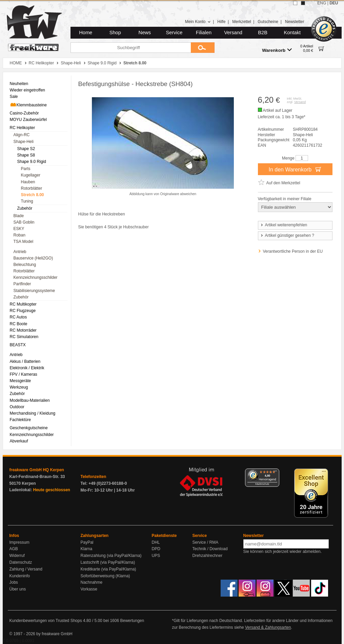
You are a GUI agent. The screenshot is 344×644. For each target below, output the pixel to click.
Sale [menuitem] (14, 97)
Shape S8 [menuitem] (26, 155)
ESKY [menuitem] (19, 229)
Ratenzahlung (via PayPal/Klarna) (111, 556)
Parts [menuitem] (26, 169)
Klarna (87, 549)
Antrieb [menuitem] (20, 252)
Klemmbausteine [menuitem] (28, 105)
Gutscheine (268, 22)
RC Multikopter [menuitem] (23, 304)
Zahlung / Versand (26, 569)
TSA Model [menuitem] (24, 242)
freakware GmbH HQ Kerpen (37, 470)
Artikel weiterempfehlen (284, 225)
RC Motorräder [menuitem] (23, 330)
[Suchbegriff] (131, 48)
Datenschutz (21, 562)
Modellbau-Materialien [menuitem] (30, 400)
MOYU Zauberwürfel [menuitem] (28, 120)
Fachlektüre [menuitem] (21, 420)
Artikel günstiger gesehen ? (287, 235)
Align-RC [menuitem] (22, 135)
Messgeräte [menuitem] (21, 381)
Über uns (18, 589)
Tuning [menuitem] (27, 201)
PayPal (87, 542)
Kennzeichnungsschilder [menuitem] (36, 277)
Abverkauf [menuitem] (19, 441)
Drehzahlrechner (208, 556)
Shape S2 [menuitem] (26, 149)
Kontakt (292, 33)
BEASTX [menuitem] (18, 345)
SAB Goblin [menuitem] (24, 222)
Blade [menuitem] (19, 216)
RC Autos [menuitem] (18, 317)
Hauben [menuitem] (28, 182)
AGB (14, 549)
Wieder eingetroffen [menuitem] (28, 90)
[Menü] (275, 473)
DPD (156, 549)
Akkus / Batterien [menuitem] (25, 361)
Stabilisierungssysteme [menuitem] (34, 291)
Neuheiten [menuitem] (19, 84)
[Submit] (203, 48)
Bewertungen (132, 621)
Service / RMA (206, 542)
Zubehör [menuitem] (25, 208)
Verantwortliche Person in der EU (293, 251)
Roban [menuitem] (19, 235)
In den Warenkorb (295, 169)
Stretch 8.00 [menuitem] (33, 195)
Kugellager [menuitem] (31, 175)
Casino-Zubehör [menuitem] (24, 113)
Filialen (204, 33)
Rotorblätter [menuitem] (32, 188)
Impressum (19, 542)
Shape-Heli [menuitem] (24, 142)
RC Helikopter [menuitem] (23, 128)
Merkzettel (241, 22)
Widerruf (17, 556)
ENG (322, 3)
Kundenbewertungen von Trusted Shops (46, 621)
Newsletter (295, 22)
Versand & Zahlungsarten (268, 627)
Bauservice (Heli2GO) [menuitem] (33, 258)
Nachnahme (92, 582)
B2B (263, 33)
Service (174, 33)
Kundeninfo (20, 576)
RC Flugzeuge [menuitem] (23, 311)
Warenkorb (277, 50)
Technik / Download (210, 549)
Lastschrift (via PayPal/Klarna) (108, 562)
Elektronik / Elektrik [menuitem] (27, 368)
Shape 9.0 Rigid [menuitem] (32, 162)
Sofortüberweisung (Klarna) (105, 576)
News (145, 33)
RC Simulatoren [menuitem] (24, 337)
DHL (156, 542)
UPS (156, 556)
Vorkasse (89, 589)
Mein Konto (198, 22)
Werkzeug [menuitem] (19, 387)
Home (86, 33)
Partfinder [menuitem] (22, 284)
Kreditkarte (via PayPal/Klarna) (108, 569)
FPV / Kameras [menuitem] (24, 374)
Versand (233, 33)
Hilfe (221, 22)
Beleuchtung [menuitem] (25, 265)
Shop (115, 33)
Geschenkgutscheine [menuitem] (29, 428)
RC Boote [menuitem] (19, 324)
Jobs (14, 582)
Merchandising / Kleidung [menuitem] (33, 413)
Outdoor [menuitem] (17, 407)
